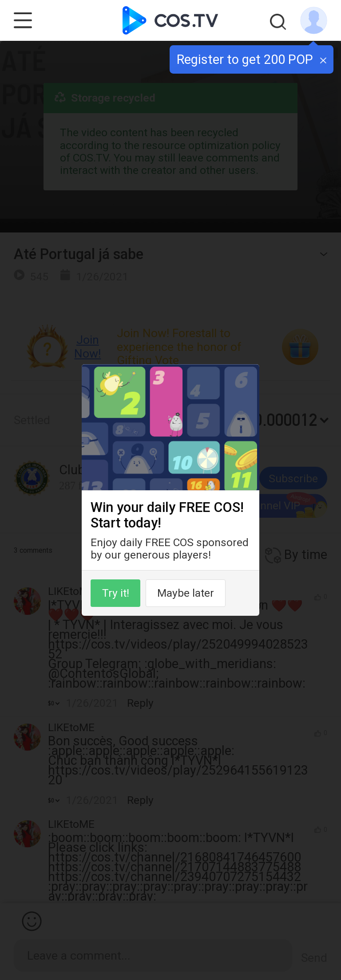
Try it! (116, 593)
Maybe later (186, 593)
